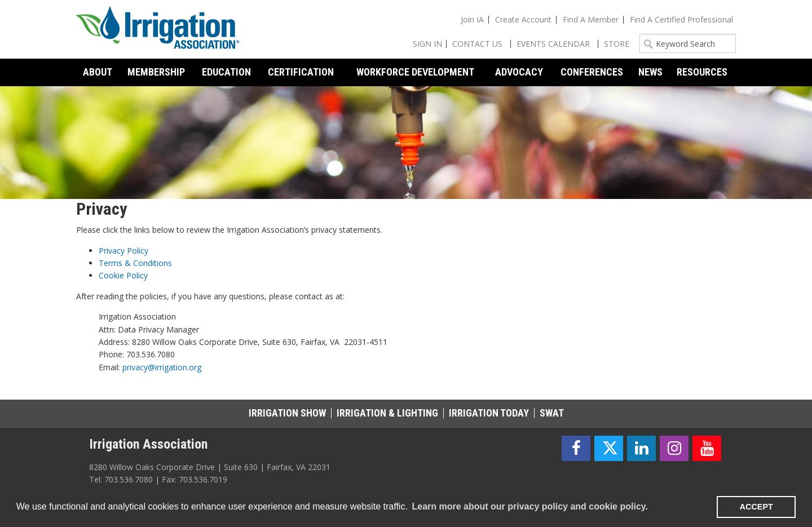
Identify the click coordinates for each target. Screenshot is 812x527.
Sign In (427, 44)
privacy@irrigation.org (162, 367)
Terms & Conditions (135, 263)
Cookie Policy (123, 275)
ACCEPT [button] (756, 507)
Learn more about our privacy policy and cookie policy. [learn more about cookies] (529, 506)
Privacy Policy (123, 251)
